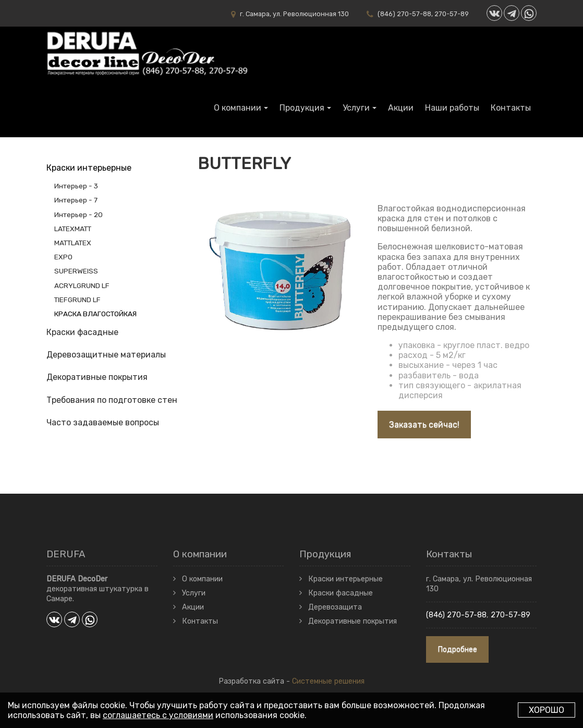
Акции (401, 108)
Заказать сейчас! (424, 425)
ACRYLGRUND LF (82, 285)
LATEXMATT (73, 229)
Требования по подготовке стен (112, 400)
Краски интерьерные (89, 168)
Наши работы (452, 108)
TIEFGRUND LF (77, 300)
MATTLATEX (73, 243)
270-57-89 (452, 14)
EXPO (63, 257)
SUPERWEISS (76, 271)
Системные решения (328, 681)
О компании (238, 108)
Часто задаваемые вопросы (103, 422)
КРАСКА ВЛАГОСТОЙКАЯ (95, 314)
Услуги (356, 108)
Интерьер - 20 (78, 214)
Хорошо (546, 710)
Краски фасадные (82, 332)
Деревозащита (335, 607)
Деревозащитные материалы (106, 355)
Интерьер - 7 (76, 200)
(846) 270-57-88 (404, 14)
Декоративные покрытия (97, 377)
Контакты (511, 108)
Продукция (302, 108)
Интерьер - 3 (76, 186)
